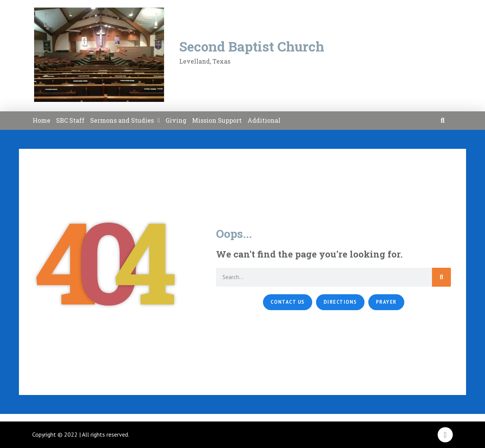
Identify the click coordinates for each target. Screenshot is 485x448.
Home (41, 120)
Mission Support (217, 120)
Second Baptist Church (252, 46)
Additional (264, 120)
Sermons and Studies (125, 120)
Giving (176, 120)
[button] (443, 121)
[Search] (441, 277)
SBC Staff (70, 120)
